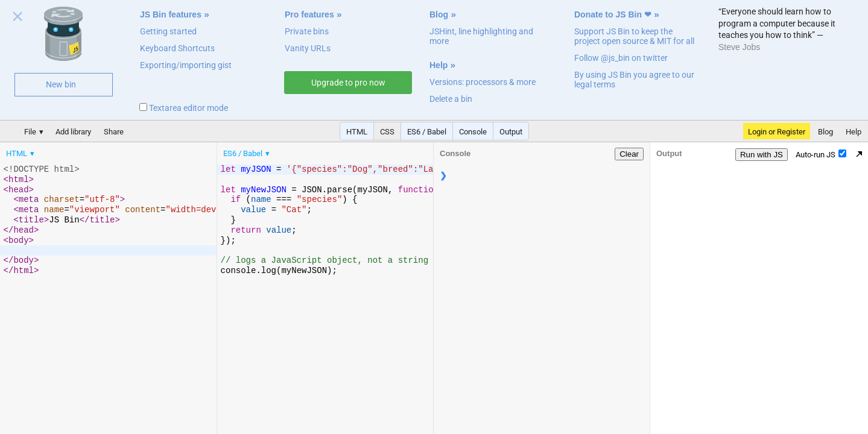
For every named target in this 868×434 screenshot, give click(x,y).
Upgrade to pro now (348, 83)
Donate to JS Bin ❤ (613, 14)
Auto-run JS (821, 154)
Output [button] (511, 132)
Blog (439, 14)
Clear (629, 154)
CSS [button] (387, 132)
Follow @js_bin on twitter (621, 58)
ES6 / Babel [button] (427, 132)
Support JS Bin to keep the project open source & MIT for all (634, 36)
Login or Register (777, 132)
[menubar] (97, 151)
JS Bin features (171, 14)
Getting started (168, 31)
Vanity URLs (308, 48)
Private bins (307, 31)
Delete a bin (451, 99)
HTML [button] (357, 132)
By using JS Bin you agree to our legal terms (634, 80)
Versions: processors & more (483, 82)
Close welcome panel (18, 19)
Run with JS (762, 155)
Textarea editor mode (184, 108)
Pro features (309, 14)
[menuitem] (21, 153)
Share (114, 132)
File (30, 132)
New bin (61, 84)
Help (439, 65)
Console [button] (473, 132)
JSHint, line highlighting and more (481, 36)
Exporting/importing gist (186, 65)
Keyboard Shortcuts (177, 48)
